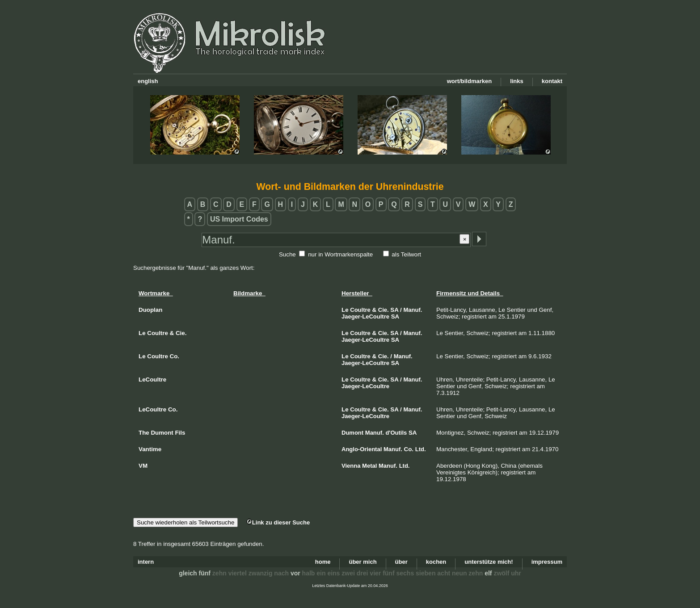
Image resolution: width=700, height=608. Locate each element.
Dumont (352, 433)
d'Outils (396, 433)
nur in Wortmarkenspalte (340, 254)
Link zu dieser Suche (278, 522)
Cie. (384, 310)
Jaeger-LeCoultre (365, 317)
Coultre (360, 310)
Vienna (351, 466)
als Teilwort (406, 254)
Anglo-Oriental (362, 449)
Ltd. (421, 449)
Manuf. (413, 310)
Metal (369, 466)
